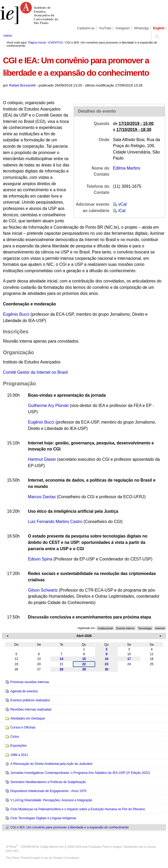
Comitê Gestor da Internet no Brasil (35, 372)
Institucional (105, 628)
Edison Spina (40, 559)
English (159, 28)
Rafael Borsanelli (22, 85)
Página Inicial (37, 42)
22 (84, 664)
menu (8, 35)
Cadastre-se (86, 28)
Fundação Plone (99, 847)
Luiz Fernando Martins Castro (55, 522)
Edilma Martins (127, 168)
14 (62, 659)
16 (106, 659)
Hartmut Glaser (42, 459)
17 (129, 659)
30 (106, 669)
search (156, 35)
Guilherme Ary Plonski (48, 406)
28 (62, 669)
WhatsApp (141, 28)
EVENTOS (55, 42)
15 (84, 659)
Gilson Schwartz (43, 590)
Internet (160, 628)
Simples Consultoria (66, 858)
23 (106, 664)
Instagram (123, 28)
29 (84, 669)
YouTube (105, 28)
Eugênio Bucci (17, 314)
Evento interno (125, 628)
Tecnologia (145, 628)
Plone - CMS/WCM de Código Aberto (34, 847)
